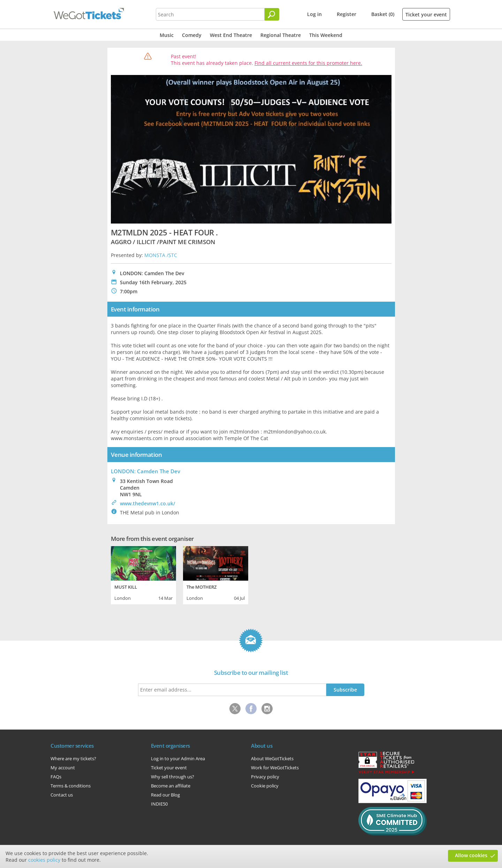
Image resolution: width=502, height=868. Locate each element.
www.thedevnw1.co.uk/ (147, 503)
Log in (314, 14)
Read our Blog (165, 795)
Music (167, 35)
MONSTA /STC (161, 255)
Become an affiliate (171, 786)
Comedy (192, 35)
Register (347, 14)
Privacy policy (265, 777)
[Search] (272, 14)
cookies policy (44, 860)
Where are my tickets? (73, 758)
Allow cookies (471, 855)
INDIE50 (159, 804)
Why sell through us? (173, 777)
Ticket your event (426, 14)
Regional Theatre (281, 35)
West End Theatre (231, 35)
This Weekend (326, 35)
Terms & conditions (71, 786)
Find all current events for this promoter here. (308, 63)
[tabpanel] (143, 574)
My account (63, 768)
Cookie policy (265, 786)
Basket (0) (383, 14)
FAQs (56, 777)
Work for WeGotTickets (275, 768)
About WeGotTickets (272, 758)
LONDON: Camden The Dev (146, 471)
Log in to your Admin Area (178, 758)
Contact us (62, 795)
